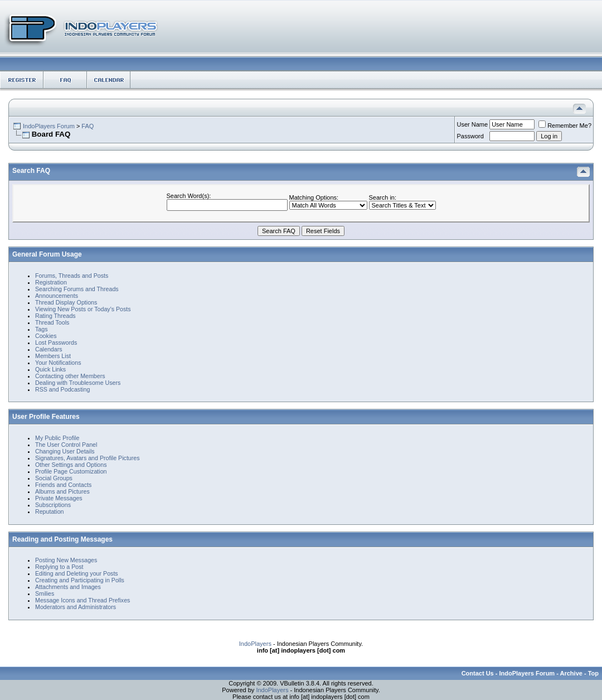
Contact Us (478, 673)
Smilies (45, 593)
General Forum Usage (47, 254)
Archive (571, 673)
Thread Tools (52, 322)
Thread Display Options (66, 302)
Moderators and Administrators (76, 607)
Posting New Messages (66, 560)
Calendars (49, 349)
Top (593, 673)
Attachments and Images (68, 587)
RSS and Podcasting (62, 389)
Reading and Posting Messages (62, 539)
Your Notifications (58, 363)
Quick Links (50, 369)
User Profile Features (46, 417)
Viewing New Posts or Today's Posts (83, 309)
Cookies (46, 336)
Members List (53, 356)
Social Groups (54, 478)
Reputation (50, 511)
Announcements (57, 296)
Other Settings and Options (71, 465)
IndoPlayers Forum (49, 126)
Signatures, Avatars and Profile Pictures (88, 458)
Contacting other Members (70, 376)
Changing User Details (65, 451)
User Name (473, 124)
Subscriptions (53, 505)
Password (470, 136)
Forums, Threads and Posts (72, 276)
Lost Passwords (56, 342)
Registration (51, 282)
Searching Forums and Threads (77, 289)
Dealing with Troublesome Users (78, 383)
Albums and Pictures (62, 491)
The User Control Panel (66, 445)
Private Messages (59, 498)
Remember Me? (565, 125)
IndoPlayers (255, 644)
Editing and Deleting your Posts (77, 573)
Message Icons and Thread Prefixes (82, 600)
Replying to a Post (59, 567)
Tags (42, 329)
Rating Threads (55, 316)
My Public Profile (57, 438)
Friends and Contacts (63, 485)
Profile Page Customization (71, 471)
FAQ (88, 126)
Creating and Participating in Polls (80, 580)
